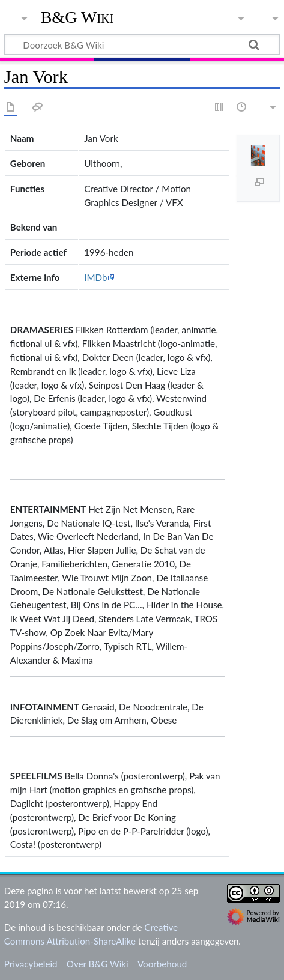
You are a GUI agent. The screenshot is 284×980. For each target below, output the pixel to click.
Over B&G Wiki (98, 964)
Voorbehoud (162, 964)
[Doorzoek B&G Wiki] (142, 44)
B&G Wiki (77, 17)
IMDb (95, 277)
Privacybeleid (31, 964)
